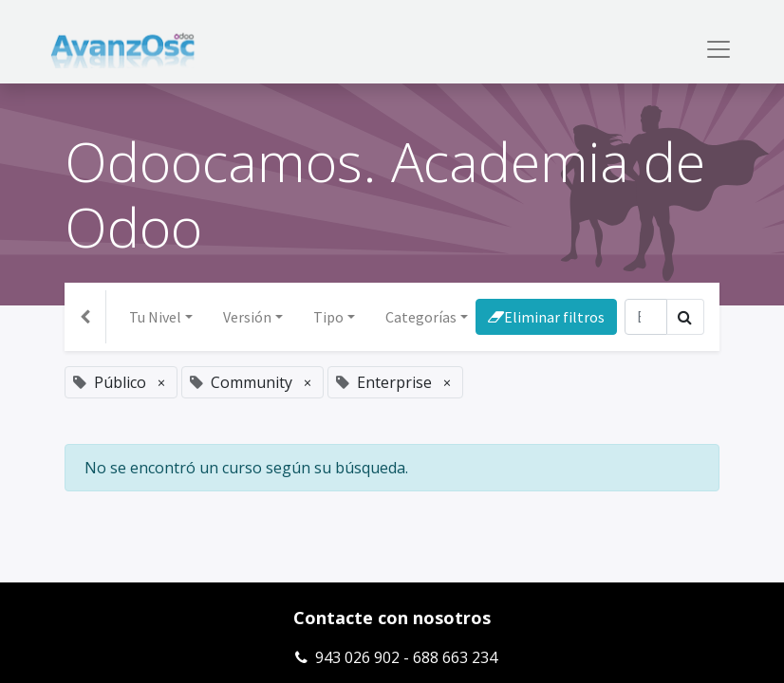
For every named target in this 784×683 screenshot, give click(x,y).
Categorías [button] (421, 317)
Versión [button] (247, 317)
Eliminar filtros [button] (546, 317)
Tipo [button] (328, 317)
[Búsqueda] (646, 317)
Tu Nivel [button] (155, 317)
